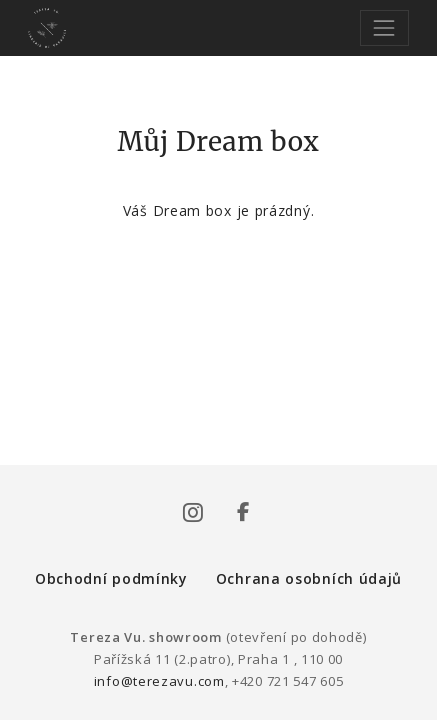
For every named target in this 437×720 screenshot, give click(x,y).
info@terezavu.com (159, 681)
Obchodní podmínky (111, 578)
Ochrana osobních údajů (309, 578)
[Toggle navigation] (384, 27)
